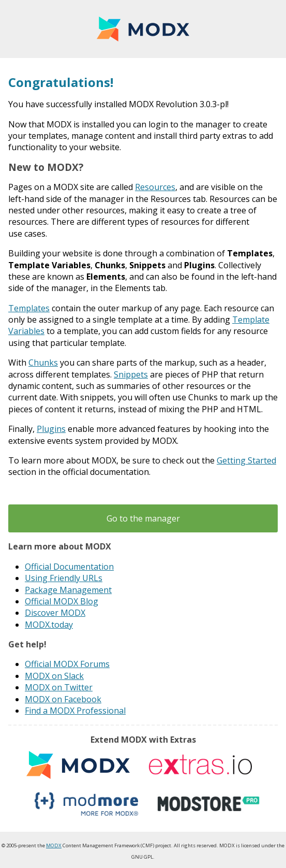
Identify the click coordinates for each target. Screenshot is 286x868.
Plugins (51, 429)
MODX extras (78, 765)
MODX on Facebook (63, 699)
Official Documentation (69, 567)
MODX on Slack (54, 676)
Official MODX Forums (67, 664)
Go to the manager (143, 518)
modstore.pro (208, 804)
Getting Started (246, 460)
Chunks (43, 363)
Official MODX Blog (62, 601)
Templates (29, 308)
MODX (143, 29)
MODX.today (49, 625)
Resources (155, 187)
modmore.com (86, 804)
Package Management (68, 590)
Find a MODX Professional (75, 711)
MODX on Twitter (59, 687)
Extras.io (200, 765)
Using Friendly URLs (64, 578)
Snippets (131, 374)
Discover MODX (55, 613)
